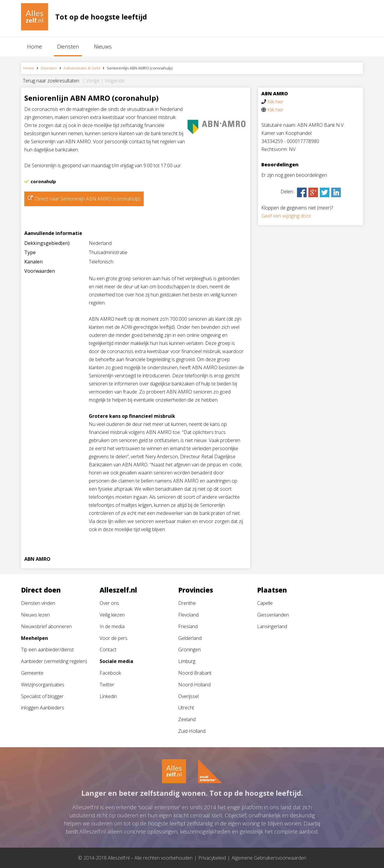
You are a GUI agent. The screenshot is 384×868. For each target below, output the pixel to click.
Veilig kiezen (112, 615)
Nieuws (103, 46)
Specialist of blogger (42, 696)
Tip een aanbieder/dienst (47, 650)
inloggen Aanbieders (43, 708)
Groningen (189, 650)
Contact (108, 650)
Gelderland (190, 638)
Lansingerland (272, 626)
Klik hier (275, 102)
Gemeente (32, 673)
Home (34, 46)
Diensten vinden (38, 603)
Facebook (110, 673)
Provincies (196, 590)
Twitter (107, 685)
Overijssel (188, 696)
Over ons (109, 603)
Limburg (187, 661)
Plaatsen (272, 590)
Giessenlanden (273, 615)
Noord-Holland (194, 685)
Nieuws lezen (35, 615)
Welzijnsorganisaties (43, 685)
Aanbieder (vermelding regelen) (54, 661)
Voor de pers (114, 638)
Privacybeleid (212, 858)
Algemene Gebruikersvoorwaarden (269, 858)
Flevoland (188, 615)
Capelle (265, 603)
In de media (112, 626)
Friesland (188, 626)
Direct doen (41, 590)
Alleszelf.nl (118, 590)
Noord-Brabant (195, 673)
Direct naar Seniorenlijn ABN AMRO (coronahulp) (88, 199)
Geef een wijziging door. (287, 216)
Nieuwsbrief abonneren (46, 626)
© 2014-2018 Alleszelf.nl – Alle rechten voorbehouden (135, 858)
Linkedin (108, 696)
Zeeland (187, 719)
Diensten (68, 46)
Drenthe (187, 603)
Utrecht (186, 708)
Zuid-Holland (192, 731)
